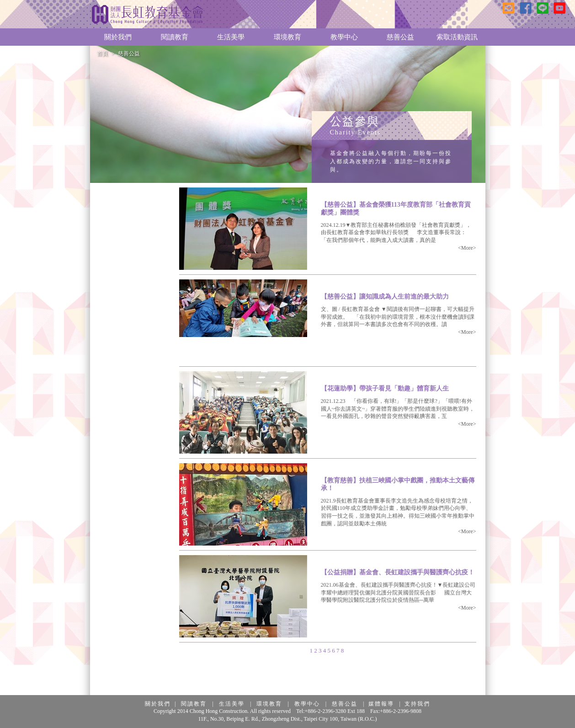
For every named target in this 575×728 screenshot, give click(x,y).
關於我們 (158, 704)
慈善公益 (345, 704)
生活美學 (232, 704)
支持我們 (417, 704)
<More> (467, 248)
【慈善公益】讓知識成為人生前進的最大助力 (385, 297)
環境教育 (269, 704)
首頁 (102, 54)
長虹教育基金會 (147, 15)
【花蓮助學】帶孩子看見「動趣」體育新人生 (385, 388)
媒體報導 (381, 704)
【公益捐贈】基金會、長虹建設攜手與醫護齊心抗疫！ (398, 572)
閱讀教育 (194, 704)
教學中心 (307, 704)
